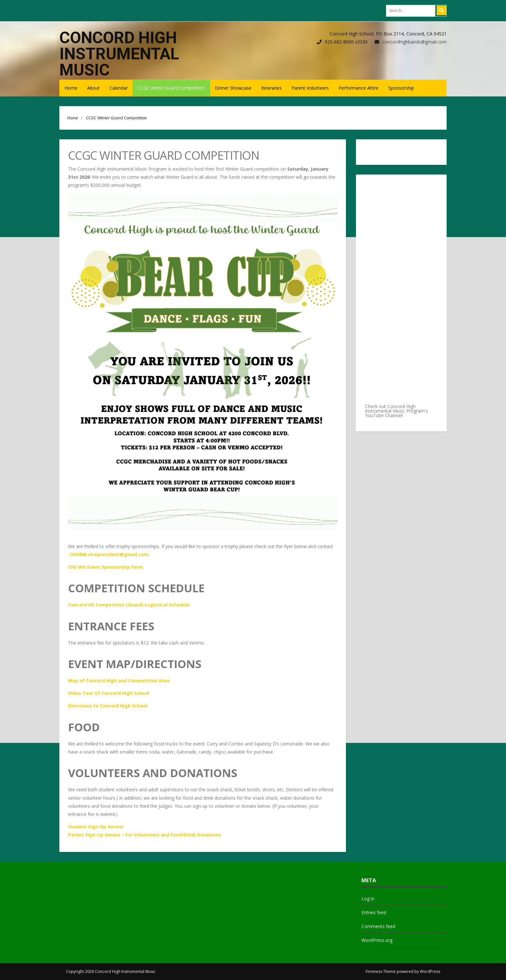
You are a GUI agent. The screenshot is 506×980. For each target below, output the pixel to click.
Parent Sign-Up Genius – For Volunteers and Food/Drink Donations (145, 835)
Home (71, 88)
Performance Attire (359, 88)
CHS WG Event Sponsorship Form (106, 567)
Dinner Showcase (233, 88)
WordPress (430, 971)
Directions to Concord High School (108, 706)
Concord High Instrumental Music (119, 54)
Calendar (119, 88)
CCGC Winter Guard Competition (171, 88)
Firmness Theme (381, 971)
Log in (368, 899)
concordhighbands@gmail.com (415, 42)
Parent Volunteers (310, 88)
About (93, 88)
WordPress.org (377, 940)
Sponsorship (401, 88)
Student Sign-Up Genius (96, 827)
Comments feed (378, 926)
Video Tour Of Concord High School (109, 693)
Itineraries (271, 88)
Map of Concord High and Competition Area (119, 680)
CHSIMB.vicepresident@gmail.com (109, 554)
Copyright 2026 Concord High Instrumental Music (111, 971)
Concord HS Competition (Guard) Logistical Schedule (129, 605)
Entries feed (374, 912)
